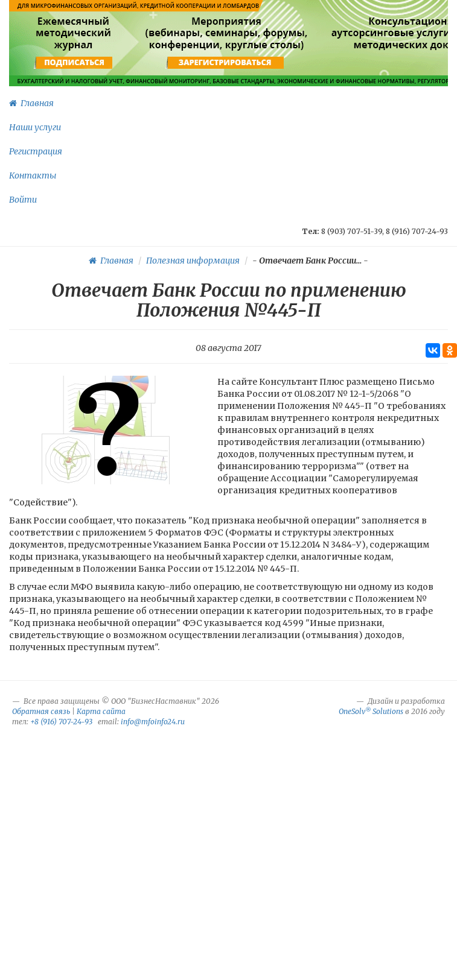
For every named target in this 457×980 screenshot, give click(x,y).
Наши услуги (35, 127)
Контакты (33, 175)
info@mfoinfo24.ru (153, 722)
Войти (23, 200)
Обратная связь (41, 711)
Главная (31, 103)
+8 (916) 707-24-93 (61, 722)
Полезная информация (193, 261)
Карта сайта (101, 711)
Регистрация (36, 151)
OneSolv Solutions (371, 711)
